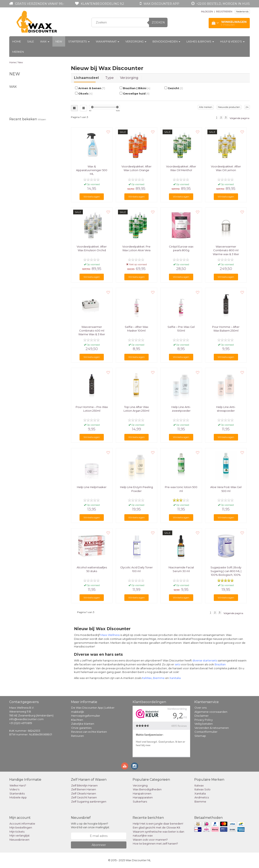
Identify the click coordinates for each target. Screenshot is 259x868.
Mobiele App (18, 797)
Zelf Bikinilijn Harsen (84, 785)
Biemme (159, 678)
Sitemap (200, 736)
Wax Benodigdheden (147, 789)
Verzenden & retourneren (212, 728)
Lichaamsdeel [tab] (86, 78)
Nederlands (242, 12)
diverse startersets (205, 660)
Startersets (79, 41)
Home (17, 41)
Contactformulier (206, 732)
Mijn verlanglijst (20, 835)
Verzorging (136, 41)
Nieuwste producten (229, 107)
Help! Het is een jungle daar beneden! (158, 824)
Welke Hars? (18, 785)
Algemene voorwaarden (211, 712)
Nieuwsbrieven (19, 840)
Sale (31, 41)
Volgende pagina (239, 118)
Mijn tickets (17, 832)
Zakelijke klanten (83, 724)
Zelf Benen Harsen (84, 789)
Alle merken (206, 107)
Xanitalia (175, 678)
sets (177, 664)
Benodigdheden (166, 41)
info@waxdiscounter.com (26, 719)
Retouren (77, 736)
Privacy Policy (204, 720)
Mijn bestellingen (21, 827)
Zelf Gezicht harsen (84, 797)
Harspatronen (142, 793)
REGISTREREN (224, 12)
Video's (14, 789)
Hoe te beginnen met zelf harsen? (155, 843)
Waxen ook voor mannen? (150, 840)
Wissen (42, 119)
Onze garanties (81, 728)
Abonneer (99, 845)
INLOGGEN (207, 12)
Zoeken (158, 22)
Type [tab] (109, 78)
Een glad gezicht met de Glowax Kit (157, 827)
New (59, 41)
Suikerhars (140, 801)
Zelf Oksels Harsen (84, 793)
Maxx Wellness (110, 635)
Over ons (201, 708)
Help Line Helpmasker (92, 487)
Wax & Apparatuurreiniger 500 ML (92, 170)
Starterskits (17, 793)
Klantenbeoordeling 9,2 (102, 4)
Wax (45, 41)
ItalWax (147, 678)
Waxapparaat (108, 41)
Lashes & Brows (200, 41)
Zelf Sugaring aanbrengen (89, 801)
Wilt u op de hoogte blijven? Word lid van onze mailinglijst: (90, 825)
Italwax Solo (202, 789)
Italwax (199, 785)
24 (247, 107)
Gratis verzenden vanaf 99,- (40, 4)
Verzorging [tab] (129, 78)
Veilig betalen (204, 724)
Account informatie (22, 824)
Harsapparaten (143, 797)
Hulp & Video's (232, 41)
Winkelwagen (92, 197)
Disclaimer (202, 716)
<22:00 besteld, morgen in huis (223, 4)
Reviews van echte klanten (89, 732)
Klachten (77, 720)
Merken (18, 52)
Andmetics (202, 797)
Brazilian (220, 664)
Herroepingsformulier (86, 716)
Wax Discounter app (161, 4)
